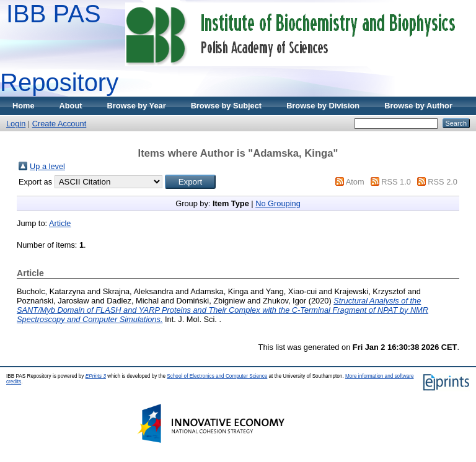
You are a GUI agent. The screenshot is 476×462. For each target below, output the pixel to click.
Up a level (47, 166)
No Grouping (278, 203)
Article (60, 223)
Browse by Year (137, 106)
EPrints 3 (96, 376)
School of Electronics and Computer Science (217, 376)
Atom (355, 182)
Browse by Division (323, 106)
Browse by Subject (227, 106)
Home (24, 106)
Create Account (59, 124)
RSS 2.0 (443, 182)
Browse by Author (418, 106)
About (71, 106)
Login (16, 124)
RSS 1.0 (396, 182)
